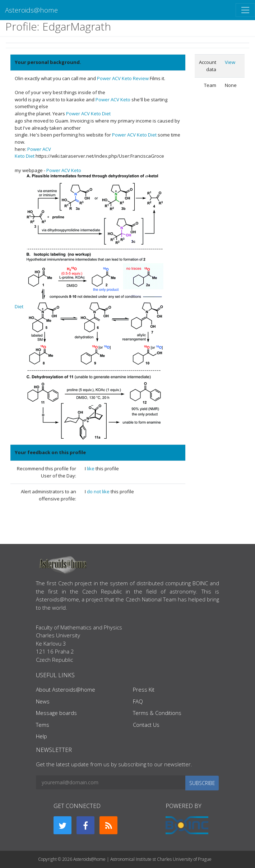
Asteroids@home (31, 10)
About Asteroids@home (66, 689)
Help (41, 736)
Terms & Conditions (157, 713)
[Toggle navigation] (245, 10)
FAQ (138, 701)
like (91, 468)
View (230, 62)
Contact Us (146, 725)
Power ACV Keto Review (123, 78)
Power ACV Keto (113, 100)
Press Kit (144, 689)
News (43, 701)
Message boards (56, 713)
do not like (99, 491)
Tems (43, 725)
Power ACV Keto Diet (88, 114)
